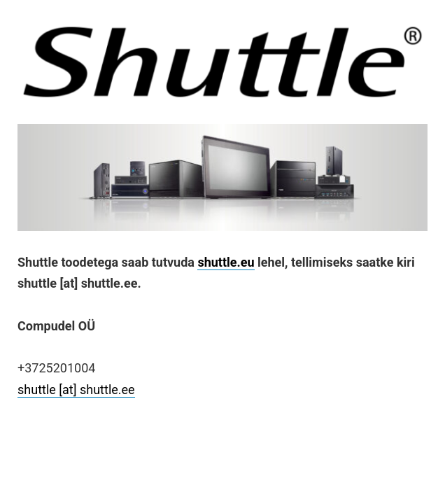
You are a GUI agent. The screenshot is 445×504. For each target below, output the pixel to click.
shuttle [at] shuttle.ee (76, 390)
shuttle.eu (226, 262)
